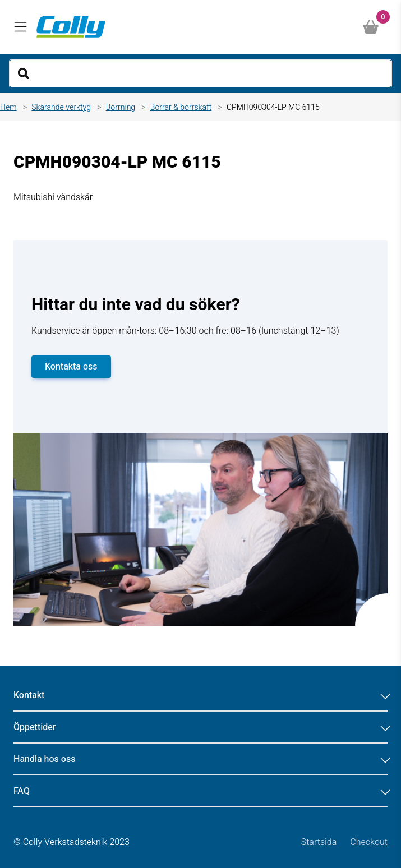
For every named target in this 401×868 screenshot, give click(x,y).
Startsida (319, 842)
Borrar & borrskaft (181, 107)
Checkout (369, 842)
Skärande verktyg (61, 107)
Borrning (121, 107)
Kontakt (200, 695)
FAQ (200, 791)
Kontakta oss (71, 367)
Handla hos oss (200, 759)
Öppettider (200, 727)
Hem (8, 107)
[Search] (200, 73)
